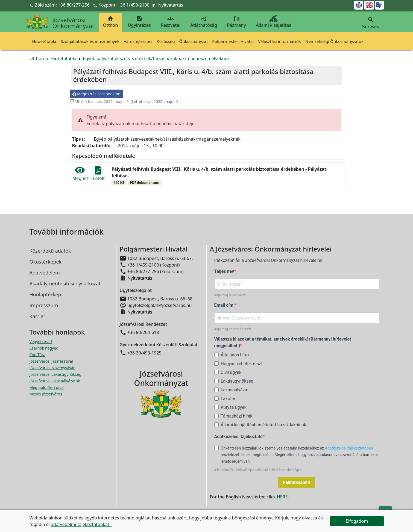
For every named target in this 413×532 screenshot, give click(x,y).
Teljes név (224, 271)
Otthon (111, 22)
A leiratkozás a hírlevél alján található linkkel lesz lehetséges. (258, 470)
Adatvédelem (45, 273)
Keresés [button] (371, 23)
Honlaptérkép (45, 294)
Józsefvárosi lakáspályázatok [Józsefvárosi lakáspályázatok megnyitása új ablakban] (55, 381)
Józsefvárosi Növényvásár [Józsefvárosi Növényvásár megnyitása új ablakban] (52, 368)
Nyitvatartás (171, 5)
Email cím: (225, 305)
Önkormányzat (194, 41)
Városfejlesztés (138, 41)
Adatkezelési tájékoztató (238, 437)
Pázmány (237, 22)
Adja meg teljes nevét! (230, 295)
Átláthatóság (204, 22)
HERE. (283, 497)
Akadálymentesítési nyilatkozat (65, 283)
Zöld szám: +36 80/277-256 (60, 5)
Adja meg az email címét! (233, 329)
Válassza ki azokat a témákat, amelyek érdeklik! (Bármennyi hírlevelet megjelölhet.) (283, 342)
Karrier (37, 316)
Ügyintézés (139, 22)
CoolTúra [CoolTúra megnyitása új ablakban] (38, 355)
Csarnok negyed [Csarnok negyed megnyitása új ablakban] (44, 348)
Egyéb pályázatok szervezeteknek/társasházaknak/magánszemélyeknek (156, 58)
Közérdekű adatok (50, 251)
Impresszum (44, 305)
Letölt (99, 174)
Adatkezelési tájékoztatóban (349, 448)
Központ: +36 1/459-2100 (124, 5)
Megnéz (81, 174)
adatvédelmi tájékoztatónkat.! (81, 524)
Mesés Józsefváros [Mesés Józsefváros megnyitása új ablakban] (46, 394)
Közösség (166, 41)
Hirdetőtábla (44, 41)
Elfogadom (357, 521)
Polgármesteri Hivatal (233, 41)
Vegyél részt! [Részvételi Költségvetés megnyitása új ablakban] (41, 342)
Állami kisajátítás (273, 22)
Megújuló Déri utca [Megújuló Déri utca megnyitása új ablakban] (47, 387)
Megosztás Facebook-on (96, 94)
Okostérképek (46, 262)
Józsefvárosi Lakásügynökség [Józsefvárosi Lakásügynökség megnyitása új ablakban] (55, 374)
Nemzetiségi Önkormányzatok (334, 41)
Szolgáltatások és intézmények (90, 41)
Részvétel (171, 22)
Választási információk (279, 41)
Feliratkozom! (297, 482)
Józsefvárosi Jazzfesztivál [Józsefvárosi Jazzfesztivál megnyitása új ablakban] (51, 361)
